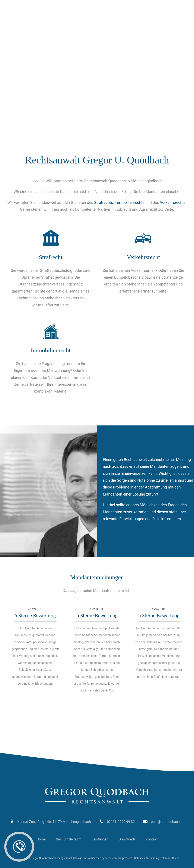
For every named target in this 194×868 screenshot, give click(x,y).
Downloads (127, 839)
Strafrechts (104, 202)
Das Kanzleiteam (69, 839)
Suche (176, 858)
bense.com (111, 858)
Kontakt (152, 839)
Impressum (126, 858)
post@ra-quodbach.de (75, 4)
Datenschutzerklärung (147, 858)
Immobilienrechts (129, 202)
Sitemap (166, 858)
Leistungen (100, 839)
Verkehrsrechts (173, 202)
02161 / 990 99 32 (26, 4)
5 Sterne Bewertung (35, 615)
